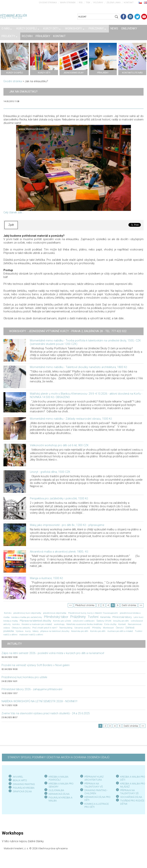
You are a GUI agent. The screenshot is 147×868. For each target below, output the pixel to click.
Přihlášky (97, 628)
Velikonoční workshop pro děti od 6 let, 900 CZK (59, 445)
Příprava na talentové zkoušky (35, 621)
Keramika (105, 617)
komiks (16, 624)
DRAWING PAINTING (24, 784)
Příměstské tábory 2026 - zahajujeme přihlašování (32, 689)
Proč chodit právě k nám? (45, 628)
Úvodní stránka (48, 3)
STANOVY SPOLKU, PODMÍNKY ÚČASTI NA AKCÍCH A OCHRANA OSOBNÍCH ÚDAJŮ (58, 757)
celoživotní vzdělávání (84, 621)
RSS (81, 3)
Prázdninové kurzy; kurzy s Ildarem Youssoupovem (93, 613)
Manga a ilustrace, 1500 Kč (46, 578)
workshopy (59, 624)
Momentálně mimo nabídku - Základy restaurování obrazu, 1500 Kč (71, 419)
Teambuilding (66, 628)
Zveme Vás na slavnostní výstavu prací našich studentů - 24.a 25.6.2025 (46, 713)
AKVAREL (18, 777)
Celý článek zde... (13, 213)
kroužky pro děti (121, 621)
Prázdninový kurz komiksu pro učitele (24, 677)
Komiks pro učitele (62, 621)
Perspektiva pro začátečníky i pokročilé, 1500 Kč (59, 499)
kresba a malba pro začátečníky (27, 617)
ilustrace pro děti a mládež (120, 631)
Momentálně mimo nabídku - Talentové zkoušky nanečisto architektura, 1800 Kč (78, 367)
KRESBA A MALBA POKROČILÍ (58, 778)
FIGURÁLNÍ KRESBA (24, 788)
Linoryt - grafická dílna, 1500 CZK (50, 472)
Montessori (108, 628)
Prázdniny (78, 617)
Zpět (11, 225)
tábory (36, 631)
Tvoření (93, 617)
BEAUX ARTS (20, 780)
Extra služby (110, 624)
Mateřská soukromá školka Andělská (84, 624)
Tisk (88, 3)
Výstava (20, 631)
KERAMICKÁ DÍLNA (59, 794)
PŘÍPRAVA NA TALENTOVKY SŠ (129, 792)
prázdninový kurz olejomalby (27, 613)
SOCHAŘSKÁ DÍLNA (131, 797)
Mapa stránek (68, 3)
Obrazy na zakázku (21, 628)
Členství (120, 628)
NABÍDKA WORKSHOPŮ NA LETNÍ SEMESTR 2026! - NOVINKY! (39, 701)
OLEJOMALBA (56, 790)
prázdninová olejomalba (55, 613)
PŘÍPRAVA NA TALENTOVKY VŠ (94, 785)
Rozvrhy (98, 3)
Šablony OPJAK (104, 621)
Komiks (8, 613)
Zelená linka (114, 3)
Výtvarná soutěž (82, 628)
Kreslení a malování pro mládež (37, 624)
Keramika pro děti (80, 631)
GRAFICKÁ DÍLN (22, 791)
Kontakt (129, 3)
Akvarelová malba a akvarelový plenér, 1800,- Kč (59, 552)
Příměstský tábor (56, 617)
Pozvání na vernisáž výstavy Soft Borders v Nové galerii (36, 665)
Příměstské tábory (122, 617)
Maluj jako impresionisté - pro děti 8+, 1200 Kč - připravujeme (67, 525)
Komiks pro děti (98, 631)
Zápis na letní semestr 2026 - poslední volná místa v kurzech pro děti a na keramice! (53, 653)
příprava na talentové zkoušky (55, 631)
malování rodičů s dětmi (31, 635)
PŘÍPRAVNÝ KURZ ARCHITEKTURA (94, 778)
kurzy (28, 631)
